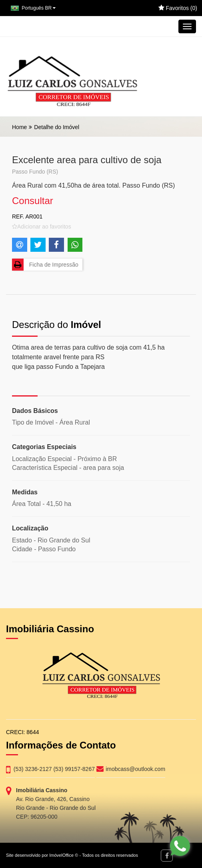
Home (19, 127)
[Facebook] (167, 856)
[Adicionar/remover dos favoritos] (42, 227)
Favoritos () (178, 8)
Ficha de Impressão (45, 265)
